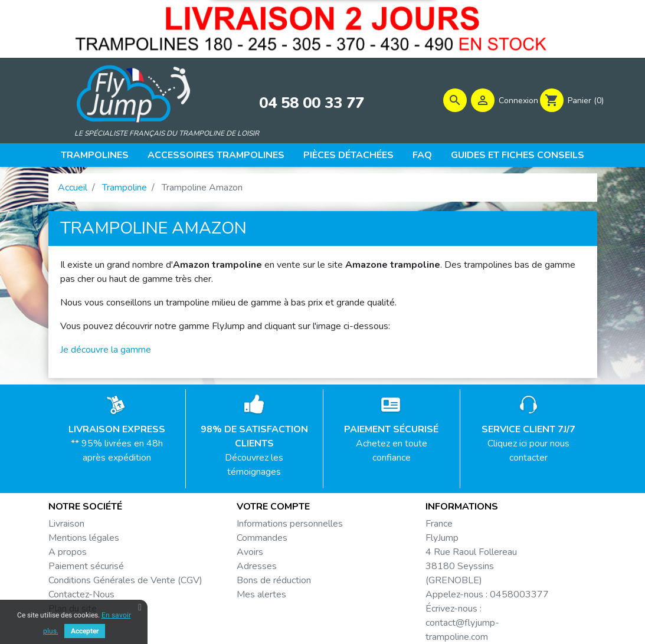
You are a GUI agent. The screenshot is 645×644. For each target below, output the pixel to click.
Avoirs (250, 552)
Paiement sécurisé (86, 566)
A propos (68, 552)
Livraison (66, 524)
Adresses (257, 566)
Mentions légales (84, 538)
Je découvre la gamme (106, 350)
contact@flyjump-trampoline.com (462, 630)
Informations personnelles (290, 524)
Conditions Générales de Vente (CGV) (125, 580)
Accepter (85, 631)
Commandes (262, 538)
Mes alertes (261, 594)
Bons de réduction (274, 580)
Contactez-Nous (81, 594)
